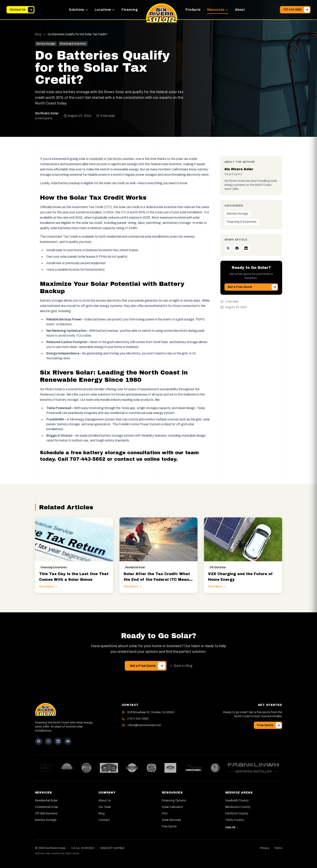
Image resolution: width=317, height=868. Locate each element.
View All (232, 827)
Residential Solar (46, 800)
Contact (104, 820)
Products (193, 10)
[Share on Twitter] (228, 248)
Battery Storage (238, 214)
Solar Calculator (172, 807)
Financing (130, 10)
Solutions (79, 10)
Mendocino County (238, 807)
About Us (105, 800)
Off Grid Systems (46, 813)
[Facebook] (39, 741)
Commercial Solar (46, 807)
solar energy (155, 413)
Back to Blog (181, 666)
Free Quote (169, 826)
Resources (218, 10)
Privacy (265, 848)
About (240, 10)
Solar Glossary (171, 820)
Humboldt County (237, 800)
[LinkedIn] (58, 741)
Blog (38, 34)
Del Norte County (237, 813)
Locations (105, 10)
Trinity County (235, 820)
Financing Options (174, 800)
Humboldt (96, 159)
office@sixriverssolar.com (144, 725)
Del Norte (114, 159)
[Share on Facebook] (237, 248)
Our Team (105, 807)
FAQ (165, 813)
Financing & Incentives (242, 222)
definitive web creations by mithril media (57, 853)
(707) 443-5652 (138, 719)
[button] (155, 413)
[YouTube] (68, 741)
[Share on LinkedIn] (246, 248)
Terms (278, 848)
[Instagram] (48, 741)
